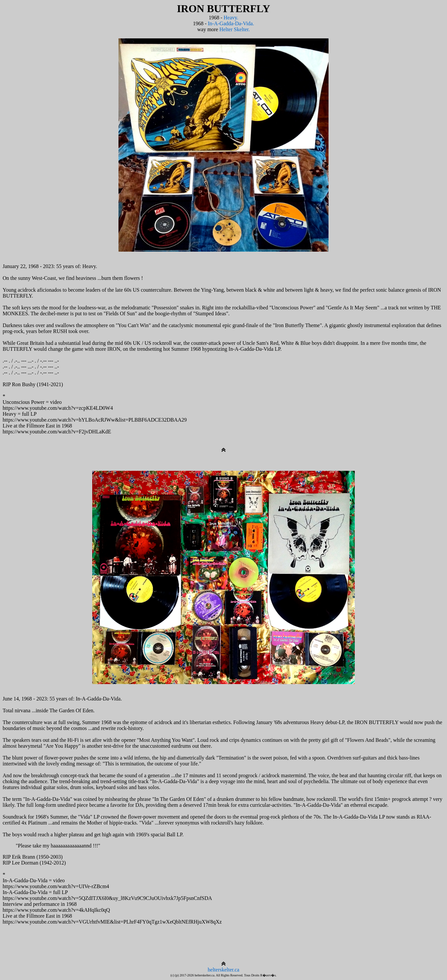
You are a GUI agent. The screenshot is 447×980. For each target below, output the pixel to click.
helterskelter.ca (223, 970)
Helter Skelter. (235, 29)
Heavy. (231, 18)
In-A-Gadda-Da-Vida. (231, 23)
